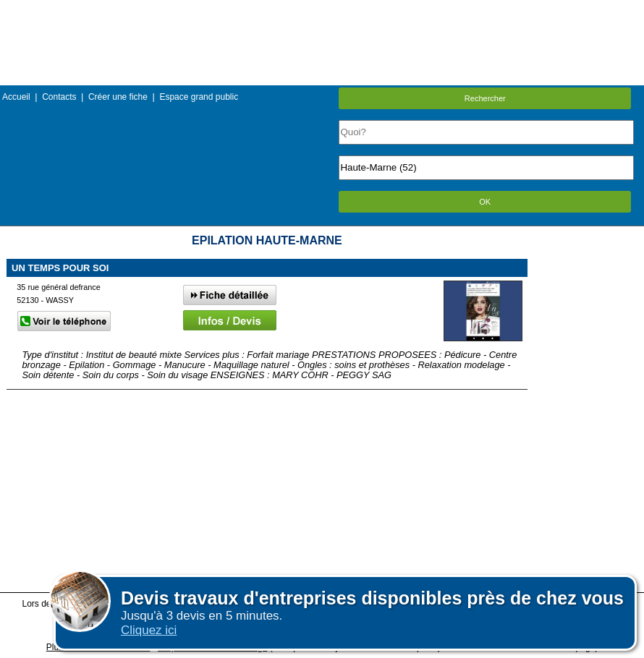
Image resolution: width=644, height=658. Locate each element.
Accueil (16, 97)
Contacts (59, 97)
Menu (322, 10)
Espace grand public (199, 97)
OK (485, 202)
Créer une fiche (118, 97)
